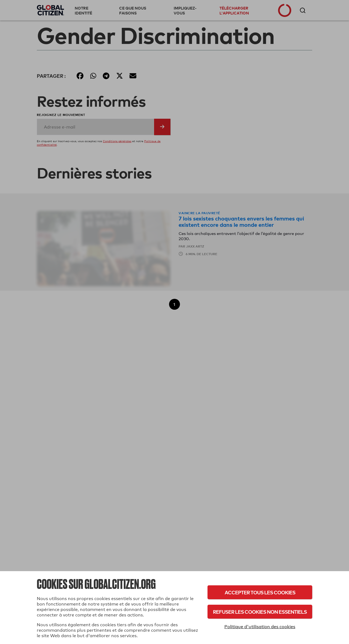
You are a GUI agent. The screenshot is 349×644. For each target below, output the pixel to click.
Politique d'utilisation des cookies (260, 627)
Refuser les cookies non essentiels (260, 612)
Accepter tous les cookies (260, 592)
